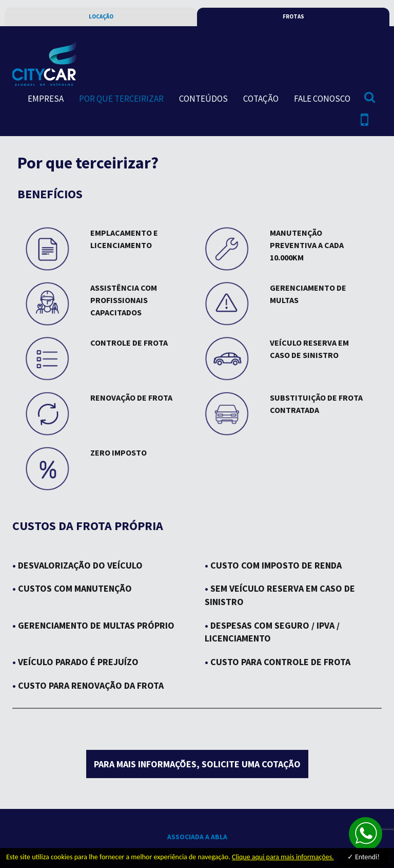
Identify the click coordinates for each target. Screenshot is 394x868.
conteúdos (203, 99)
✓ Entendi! (363, 857)
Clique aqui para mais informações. (283, 857)
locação (101, 16)
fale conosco (322, 99)
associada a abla (197, 837)
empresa (46, 99)
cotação (261, 99)
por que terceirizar (121, 99)
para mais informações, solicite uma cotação (197, 764)
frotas (293, 16)
